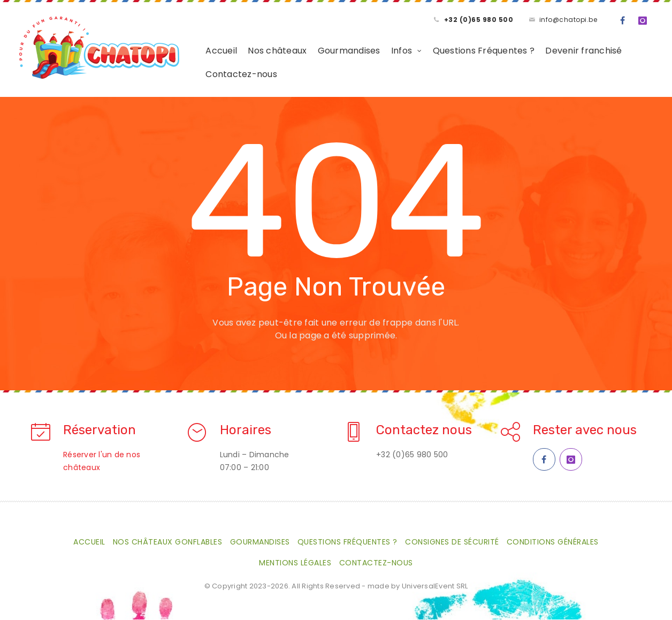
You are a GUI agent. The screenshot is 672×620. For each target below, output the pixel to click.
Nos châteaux (255, 51)
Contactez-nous (219, 75)
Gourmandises (326, 51)
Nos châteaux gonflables (168, 542)
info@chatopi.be (568, 20)
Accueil (199, 51)
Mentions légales (295, 563)
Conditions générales (553, 542)
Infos (379, 51)
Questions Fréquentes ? (461, 51)
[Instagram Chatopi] (571, 460)
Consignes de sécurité (452, 542)
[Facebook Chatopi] (544, 460)
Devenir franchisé (561, 51)
